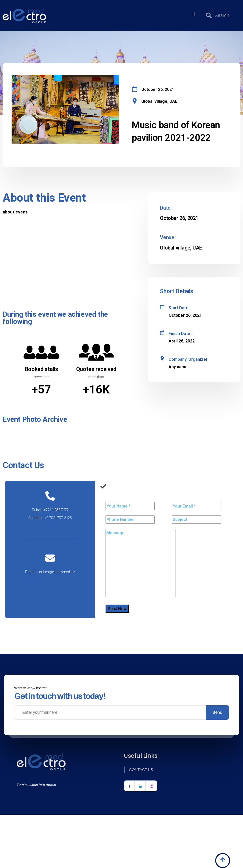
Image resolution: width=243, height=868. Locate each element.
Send (217, 712)
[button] (194, 14)
